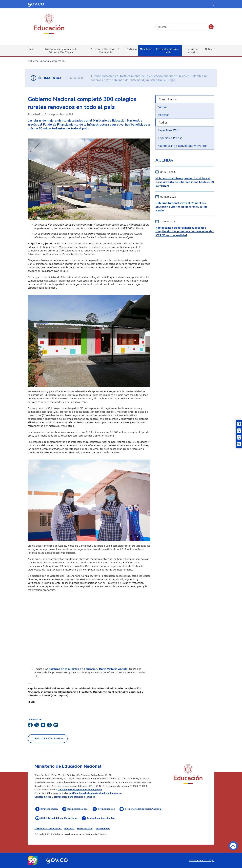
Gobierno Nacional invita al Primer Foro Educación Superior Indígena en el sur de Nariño (182, 207)
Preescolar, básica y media (167, 51)
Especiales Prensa (170, 138)
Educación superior (193, 51)
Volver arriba (233, 846)
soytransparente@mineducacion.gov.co (80, 790)
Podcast (164, 115)
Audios (163, 123)
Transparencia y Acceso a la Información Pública (61, 51)
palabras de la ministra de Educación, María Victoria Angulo (88, 669)
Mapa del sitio (85, 828)
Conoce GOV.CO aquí (202, 860)
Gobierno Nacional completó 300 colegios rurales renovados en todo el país (49, 61)
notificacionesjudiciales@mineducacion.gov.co (95, 793)
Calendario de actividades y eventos (183, 146)
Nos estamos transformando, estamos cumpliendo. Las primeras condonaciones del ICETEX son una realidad (185, 232)
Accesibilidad (103, 828)
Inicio (31, 49)
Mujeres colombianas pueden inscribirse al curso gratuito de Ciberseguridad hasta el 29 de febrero (185, 182)
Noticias (210, 49)
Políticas (69, 828)
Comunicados (168, 99)
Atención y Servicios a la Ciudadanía (105, 51)
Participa (132, 49)
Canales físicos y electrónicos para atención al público (65, 797)
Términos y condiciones (48, 828)
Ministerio (146, 49)
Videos (163, 107)
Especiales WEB (169, 130)
